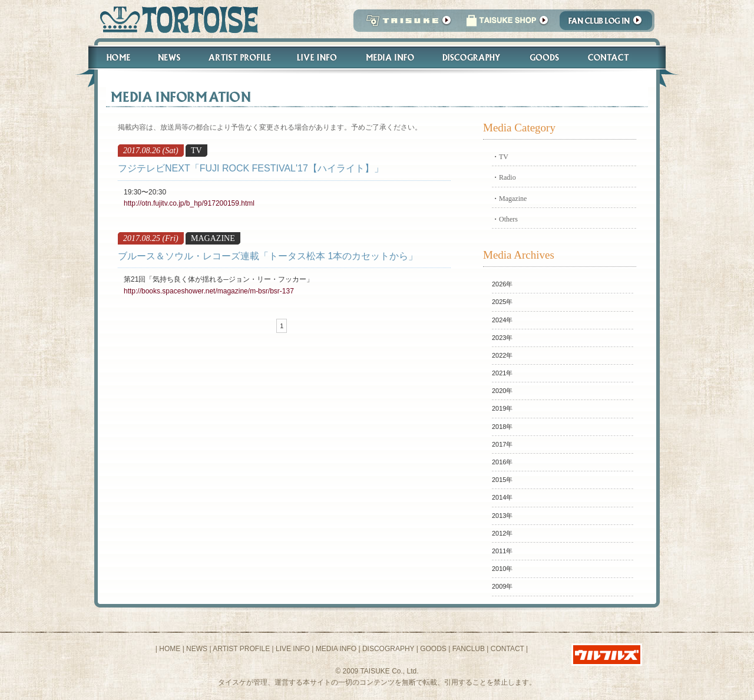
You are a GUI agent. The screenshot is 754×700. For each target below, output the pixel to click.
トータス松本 (175, 19)
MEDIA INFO (336, 649)
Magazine (513, 199)
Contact (615, 57)
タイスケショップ (507, 24)
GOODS (433, 649)
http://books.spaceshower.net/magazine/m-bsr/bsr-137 (209, 291)
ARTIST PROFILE (241, 649)
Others (508, 219)
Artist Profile (239, 57)
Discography (472, 57)
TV (504, 157)
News (169, 57)
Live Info (317, 57)
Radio (507, 177)
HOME (170, 649)
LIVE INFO (293, 649)
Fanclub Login (609, 24)
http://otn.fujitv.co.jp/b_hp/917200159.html (189, 203)
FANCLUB (469, 649)
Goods (546, 57)
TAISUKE (406, 24)
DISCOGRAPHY (388, 649)
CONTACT (507, 649)
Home (113, 57)
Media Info (390, 57)
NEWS (197, 649)
